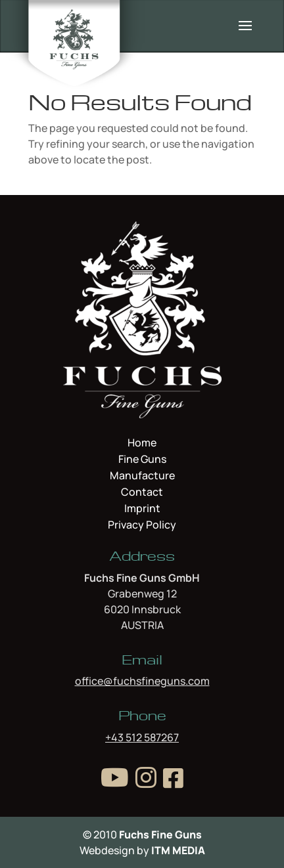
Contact (142, 493)
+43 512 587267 (142, 737)
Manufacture (142, 477)
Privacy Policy (142, 525)
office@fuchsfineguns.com (142, 681)
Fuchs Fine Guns (160, 835)
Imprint (142, 510)
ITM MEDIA (178, 850)
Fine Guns (142, 460)
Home (142, 444)
